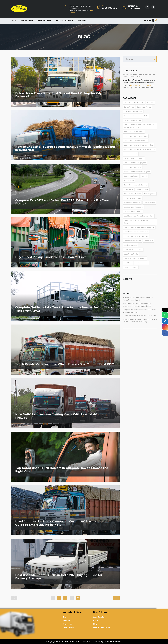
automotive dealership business (142, 85)
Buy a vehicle (27, 21)
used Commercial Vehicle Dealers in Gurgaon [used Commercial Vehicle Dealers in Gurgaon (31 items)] (137, 222)
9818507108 (133, 6)
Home (14, 21)
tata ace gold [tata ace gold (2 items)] (129, 189)
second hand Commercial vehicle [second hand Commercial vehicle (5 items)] (136, 141)
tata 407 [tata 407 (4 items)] (144, 176)
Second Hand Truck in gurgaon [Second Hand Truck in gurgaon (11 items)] (135, 163)
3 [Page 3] (65, 598)
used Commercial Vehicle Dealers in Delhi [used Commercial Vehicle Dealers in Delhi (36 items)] (139, 216)
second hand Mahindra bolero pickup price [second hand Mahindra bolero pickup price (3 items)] (139, 149)
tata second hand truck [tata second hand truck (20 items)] (132, 203)
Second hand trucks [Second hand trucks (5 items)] (131, 176)
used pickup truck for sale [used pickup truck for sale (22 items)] (133, 250)
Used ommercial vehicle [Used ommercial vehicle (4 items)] (133, 241)
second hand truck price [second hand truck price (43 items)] (133, 167)
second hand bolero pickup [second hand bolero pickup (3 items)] (134, 132)
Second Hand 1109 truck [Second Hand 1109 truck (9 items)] (133, 120)
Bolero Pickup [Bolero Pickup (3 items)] (129, 107)
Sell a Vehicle (45, 21)
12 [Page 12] (78, 598)
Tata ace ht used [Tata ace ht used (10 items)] (142, 189)
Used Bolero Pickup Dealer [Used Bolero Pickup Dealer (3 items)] (134, 207)
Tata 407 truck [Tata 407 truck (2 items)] (129, 180)
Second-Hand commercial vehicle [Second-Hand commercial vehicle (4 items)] (136, 116)
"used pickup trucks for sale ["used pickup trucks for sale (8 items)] (134, 103)
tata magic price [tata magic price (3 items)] (150, 194)
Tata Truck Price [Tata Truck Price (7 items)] (149, 203)
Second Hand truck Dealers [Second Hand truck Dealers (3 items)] (134, 158)
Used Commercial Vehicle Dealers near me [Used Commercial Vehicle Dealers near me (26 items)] (139, 227)
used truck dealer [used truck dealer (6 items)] (141, 263)
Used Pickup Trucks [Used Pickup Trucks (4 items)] (131, 254)
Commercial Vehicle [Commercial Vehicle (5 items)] (144, 107)
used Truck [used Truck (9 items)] (128, 263)
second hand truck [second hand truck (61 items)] (131, 154)
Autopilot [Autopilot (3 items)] (150, 103)
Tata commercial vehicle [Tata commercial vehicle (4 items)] (133, 194)
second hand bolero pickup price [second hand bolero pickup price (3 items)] (136, 136)
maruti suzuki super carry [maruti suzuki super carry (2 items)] (133, 111)
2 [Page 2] (59, 598)
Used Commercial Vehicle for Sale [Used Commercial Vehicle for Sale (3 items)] (136, 232)
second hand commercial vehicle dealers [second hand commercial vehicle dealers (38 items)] (139, 145)
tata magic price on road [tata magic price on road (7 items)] (133, 198)
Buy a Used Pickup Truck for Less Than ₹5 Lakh (140, 316)
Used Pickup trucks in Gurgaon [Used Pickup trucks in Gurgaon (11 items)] (135, 258)
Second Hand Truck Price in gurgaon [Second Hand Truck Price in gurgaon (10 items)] (137, 172)
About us (82, 21)
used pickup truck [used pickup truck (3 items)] (130, 245)
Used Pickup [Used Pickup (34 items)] (149, 241)
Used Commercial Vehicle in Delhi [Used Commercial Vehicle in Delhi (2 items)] (136, 236)
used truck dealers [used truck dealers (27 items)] (131, 267)
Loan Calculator (65, 21)
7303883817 (134, 9)
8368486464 (109, 8)
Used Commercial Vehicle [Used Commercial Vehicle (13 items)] (133, 211)
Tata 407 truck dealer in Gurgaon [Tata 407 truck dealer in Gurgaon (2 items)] (136, 185)
